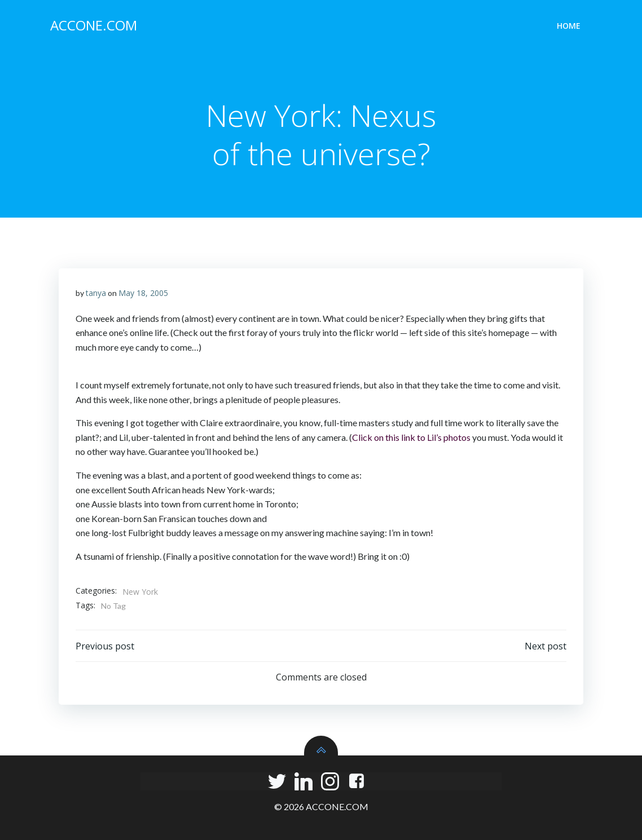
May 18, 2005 (143, 293)
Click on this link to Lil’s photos (411, 437)
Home (569, 26)
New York (140, 592)
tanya (96, 293)
